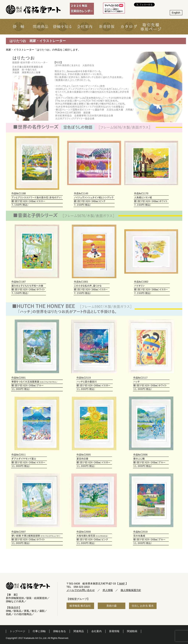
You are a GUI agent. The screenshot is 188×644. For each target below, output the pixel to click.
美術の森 (112, 606)
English (176, 13)
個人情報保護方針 (131, 590)
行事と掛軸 (39, 631)
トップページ (17, 631)
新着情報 (114, 631)
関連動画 (132, 631)
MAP (122, 584)
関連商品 (79, 631)
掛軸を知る (60, 631)
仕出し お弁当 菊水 (143, 606)
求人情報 (108, 590)
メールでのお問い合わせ (81, 590)
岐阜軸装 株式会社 (80, 606)
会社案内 (96, 631)
